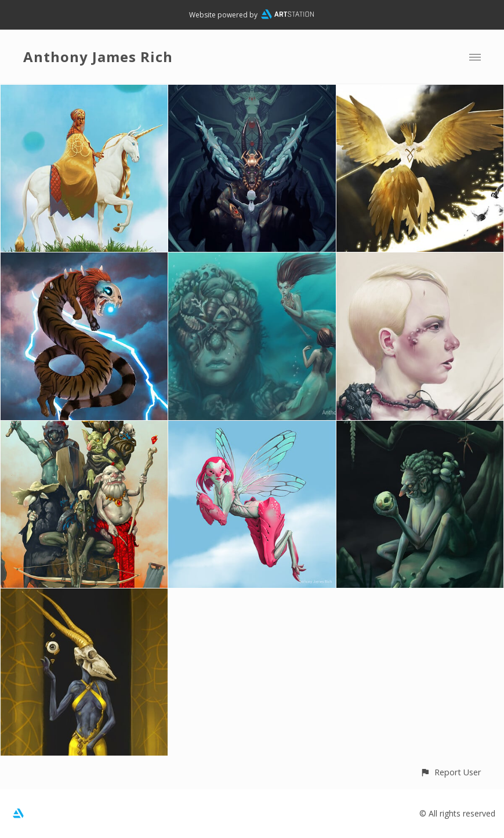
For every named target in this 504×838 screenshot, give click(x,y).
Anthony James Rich (98, 57)
